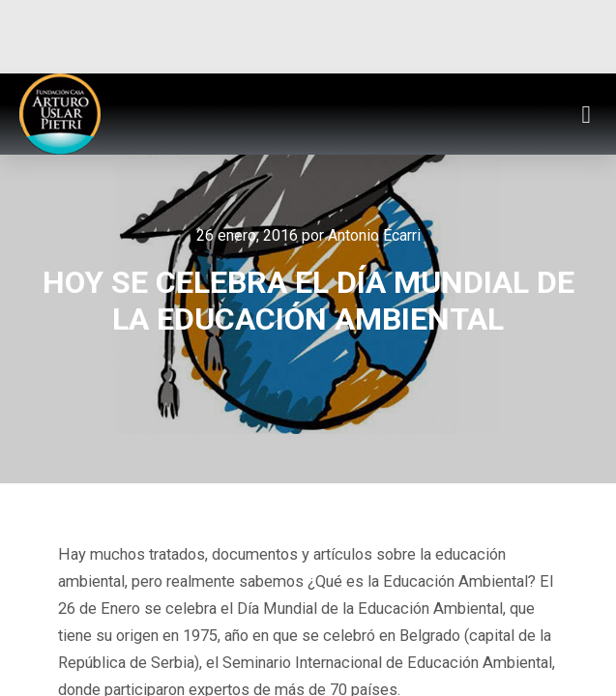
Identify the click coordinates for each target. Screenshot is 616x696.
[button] (586, 114)
